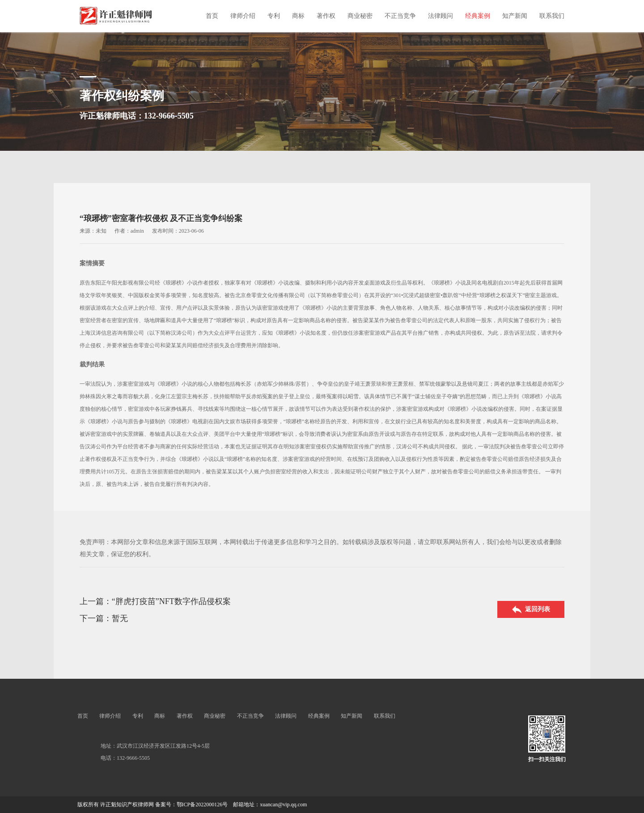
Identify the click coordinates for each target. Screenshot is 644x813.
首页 (212, 16)
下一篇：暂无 (104, 618)
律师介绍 (243, 16)
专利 (274, 16)
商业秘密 (360, 16)
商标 (298, 16)
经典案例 (478, 16)
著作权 (326, 16)
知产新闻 (515, 16)
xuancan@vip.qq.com (283, 804)
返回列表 (531, 610)
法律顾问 (441, 16)
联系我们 (552, 16)
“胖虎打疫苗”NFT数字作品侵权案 (171, 601)
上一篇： (96, 601)
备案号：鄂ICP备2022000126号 (192, 804)
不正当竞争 (400, 16)
